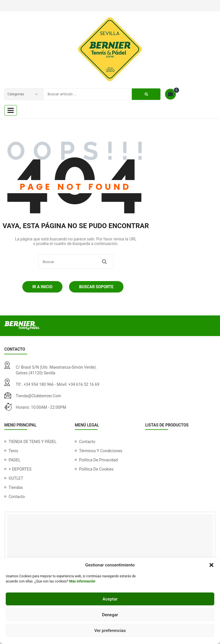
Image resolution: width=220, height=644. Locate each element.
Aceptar (110, 599)
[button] (211, 565)
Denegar (110, 615)
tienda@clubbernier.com (39, 396)
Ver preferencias (110, 631)
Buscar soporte (96, 287)
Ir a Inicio (42, 287)
